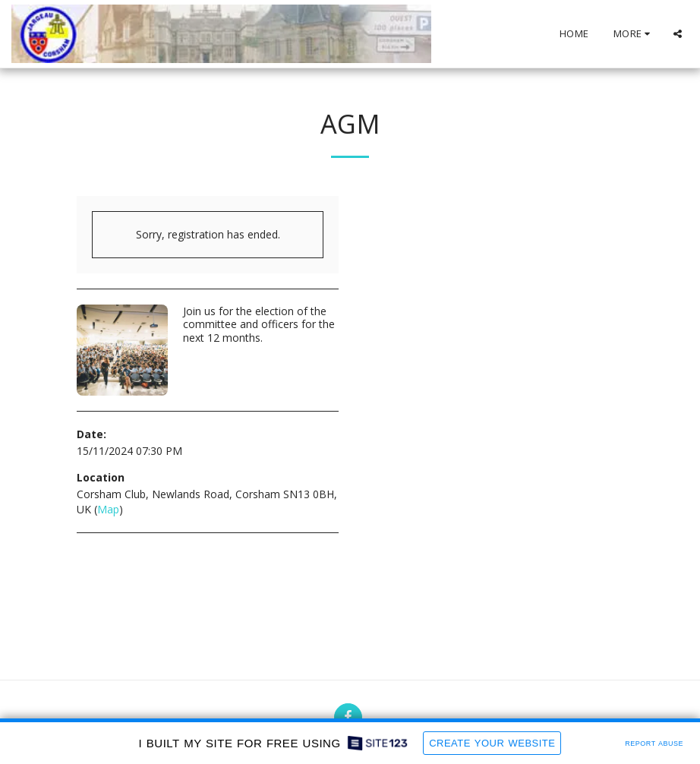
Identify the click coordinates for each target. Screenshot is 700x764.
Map (108, 509)
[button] (678, 34)
